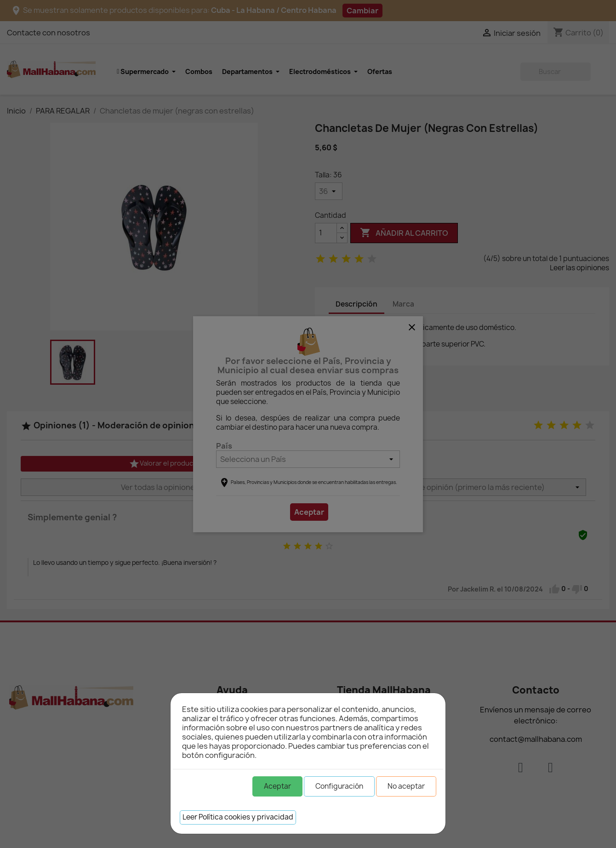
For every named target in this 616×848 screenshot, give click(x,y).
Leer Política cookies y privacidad (238, 817)
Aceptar (277, 786)
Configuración (339, 786)
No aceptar (406, 786)
